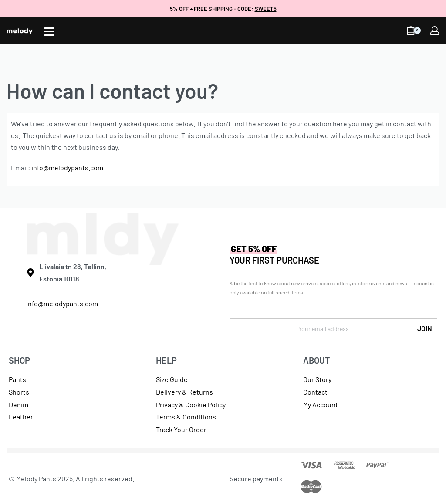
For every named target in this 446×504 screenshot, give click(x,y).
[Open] (49, 32)
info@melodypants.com (67, 167)
